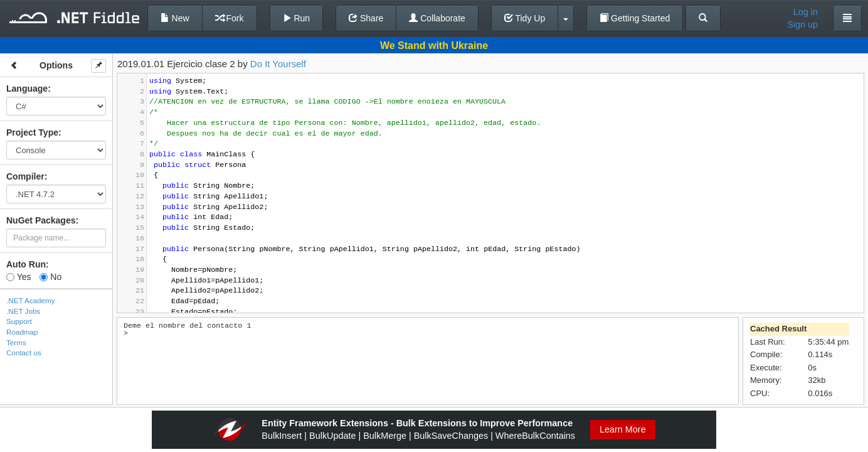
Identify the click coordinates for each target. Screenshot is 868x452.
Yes (19, 277)
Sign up (802, 24)
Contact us (24, 352)
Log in (806, 12)
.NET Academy (31, 300)
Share (366, 18)
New (175, 18)
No (50, 277)
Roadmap (22, 332)
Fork (230, 18)
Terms (16, 342)
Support (19, 321)
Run (297, 18)
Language (27, 89)
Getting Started (635, 18)
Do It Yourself (278, 64)
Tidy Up (525, 18)
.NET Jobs (23, 311)
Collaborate (437, 18)
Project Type (32, 132)
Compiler (25, 176)
